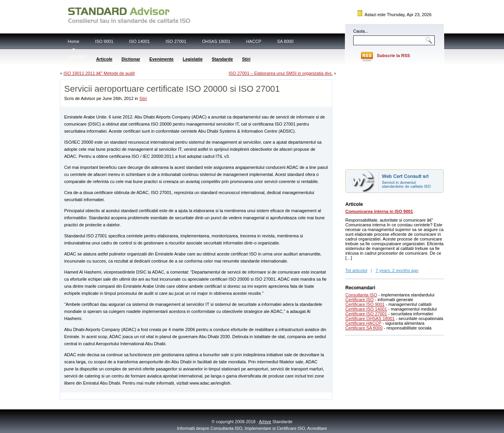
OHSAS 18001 (216, 41)
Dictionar (131, 59)
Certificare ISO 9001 (365, 304)
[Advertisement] (152, 395)
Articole (104, 59)
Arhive (265, 422)
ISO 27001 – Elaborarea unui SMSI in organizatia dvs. (281, 73)
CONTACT (78, 57)
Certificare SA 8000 (364, 328)
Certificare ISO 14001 (366, 309)
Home (73, 41)
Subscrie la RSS (393, 56)
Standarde (222, 59)
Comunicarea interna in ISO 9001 (379, 211)
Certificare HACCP (363, 323)
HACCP (254, 41)
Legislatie (193, 59)
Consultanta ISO (361, 295)
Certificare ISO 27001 (366, 314)
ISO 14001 (140, 41)
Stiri (246, 59)
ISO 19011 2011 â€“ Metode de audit (99, 73)
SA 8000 (285, 41)
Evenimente (161, 59)
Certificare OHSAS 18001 (370, 318)
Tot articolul (356, 270)
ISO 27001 (176, 41)
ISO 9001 (104, 41)
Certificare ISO (359, 300)
